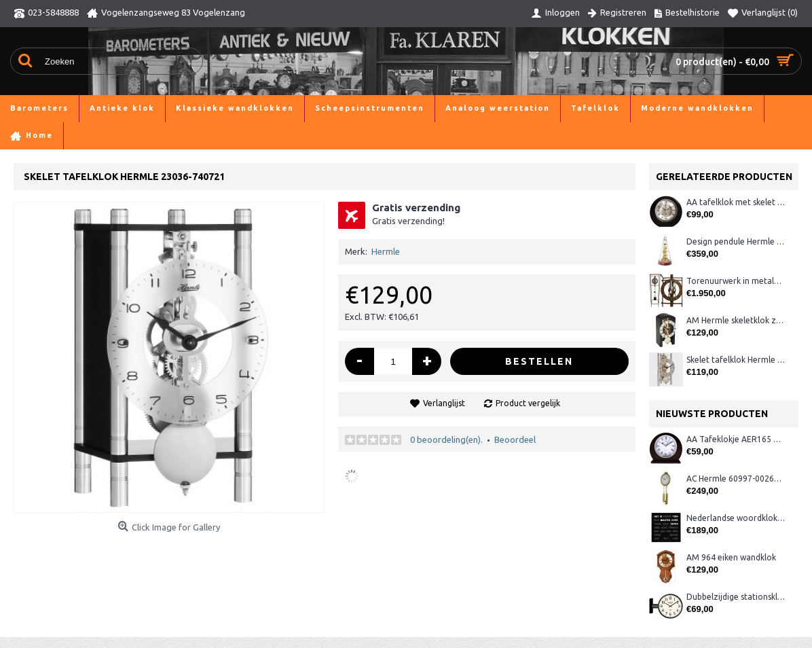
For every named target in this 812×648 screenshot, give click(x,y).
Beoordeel (515, 439)
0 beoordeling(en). (446, 439)
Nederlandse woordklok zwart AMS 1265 (736, 518)
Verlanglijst (444, 403)
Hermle (386, 251)
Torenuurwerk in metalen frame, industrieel (736, 281)
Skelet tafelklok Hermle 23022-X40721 (736, 360)
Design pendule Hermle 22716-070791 (736, 241)
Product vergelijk (528, 403)
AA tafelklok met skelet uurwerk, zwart (736, 202)
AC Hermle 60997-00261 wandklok (736, 479)
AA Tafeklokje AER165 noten (736, 439)
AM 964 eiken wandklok (731, 557)
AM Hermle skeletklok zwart (736, 320)
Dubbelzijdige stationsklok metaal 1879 (736, 597)
